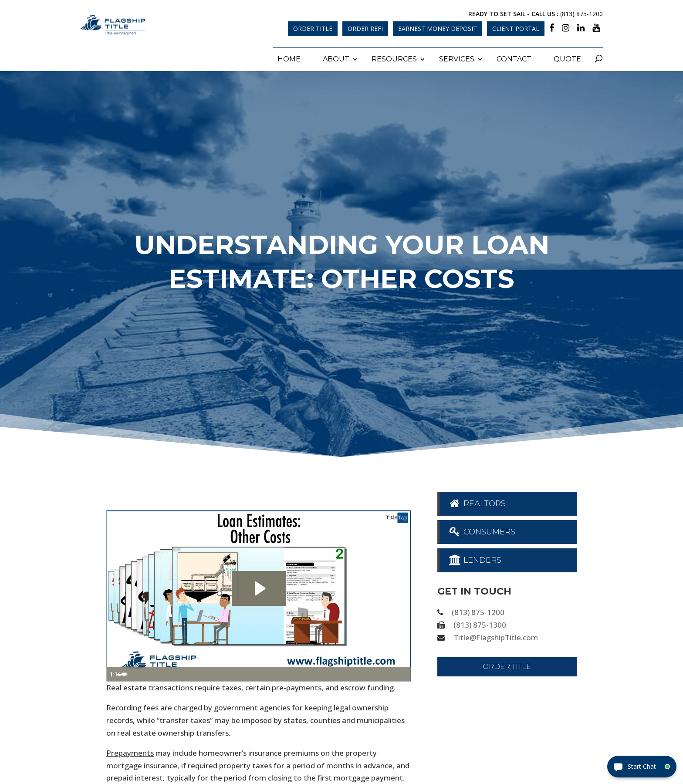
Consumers (482, 530)
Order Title (313, 29)
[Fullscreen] (402, 672)
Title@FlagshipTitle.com (496, 636)
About (336, 57)
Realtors (477, 501)
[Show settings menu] (385, 672)
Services (457, 57)
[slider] (249, 672)
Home (289, 57)
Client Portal (516, 29)
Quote (567, 57)
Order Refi (365, 29)
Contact (514, 57)
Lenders (475, 558)
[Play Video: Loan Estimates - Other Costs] (259, 587)
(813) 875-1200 (582, 14)
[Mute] (368, 672)
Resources (394, 57)
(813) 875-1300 (480, 623)
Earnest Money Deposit (438, 29)
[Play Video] (115, 672)
